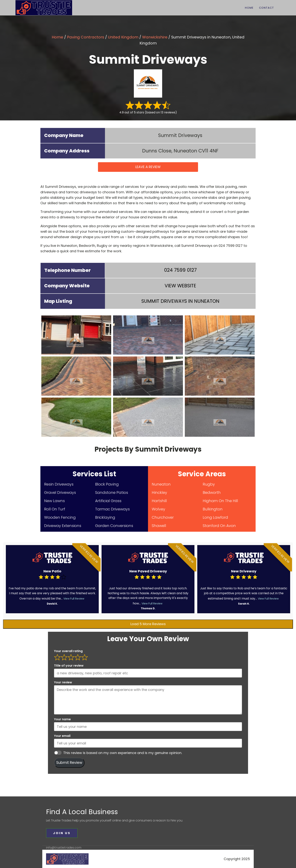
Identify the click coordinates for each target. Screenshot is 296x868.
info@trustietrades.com (64, 848)
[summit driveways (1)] (76, 335)
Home (249, 8)
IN (180, 301)
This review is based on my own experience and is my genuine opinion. (123, 753)
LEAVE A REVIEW (148, 167)
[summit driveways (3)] (220, 335)
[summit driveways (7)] (76, 417)
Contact (266, 8)
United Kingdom (123, 37)
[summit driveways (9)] (220, 417)
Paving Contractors (86, 37)
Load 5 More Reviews (148, 624)
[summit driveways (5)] (148, 376)
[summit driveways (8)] (148, 417)
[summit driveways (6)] (220, 376)
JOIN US (62, 833)
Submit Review (69, 763)
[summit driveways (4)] (76, 376)
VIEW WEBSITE (180, 286)
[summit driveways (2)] (148, 335)
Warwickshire (155, 37)
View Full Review (74, 599)
